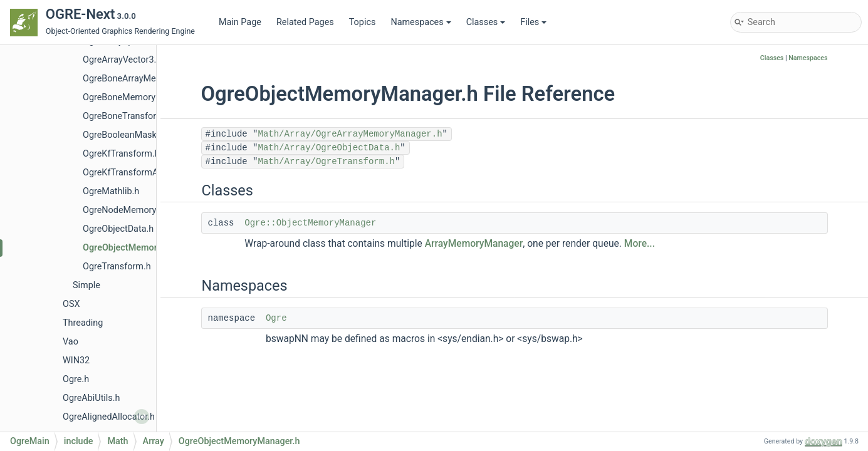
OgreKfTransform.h (121, 154)
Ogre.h (76, 379)
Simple (86, 285)
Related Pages (305, 22)
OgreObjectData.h (118, 229)
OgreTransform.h (117, 267)
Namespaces (421, 22)
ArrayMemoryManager (474, 244)
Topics (363, 22)
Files (533, 22)
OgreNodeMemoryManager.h (141, 210)
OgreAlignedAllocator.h (109, 417)
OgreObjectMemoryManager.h (144, 248)
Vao (71, 342)
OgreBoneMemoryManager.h (140, 97)
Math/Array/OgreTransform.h (327, 162)
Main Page (240, 22)
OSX (71, 304)
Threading (83, 323)
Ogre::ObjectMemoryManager (310, 223)
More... (640, 244)
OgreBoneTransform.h (127, 116)
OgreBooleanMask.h (123, 135)
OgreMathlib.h (111, 191)
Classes (486, 22)
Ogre (276, 318)
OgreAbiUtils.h (92, 398)
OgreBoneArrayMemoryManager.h (151, 79)
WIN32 (76, 360)
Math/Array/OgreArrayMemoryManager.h (350, 134)
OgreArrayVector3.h (122, 60)
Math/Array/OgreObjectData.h (329, 148)
